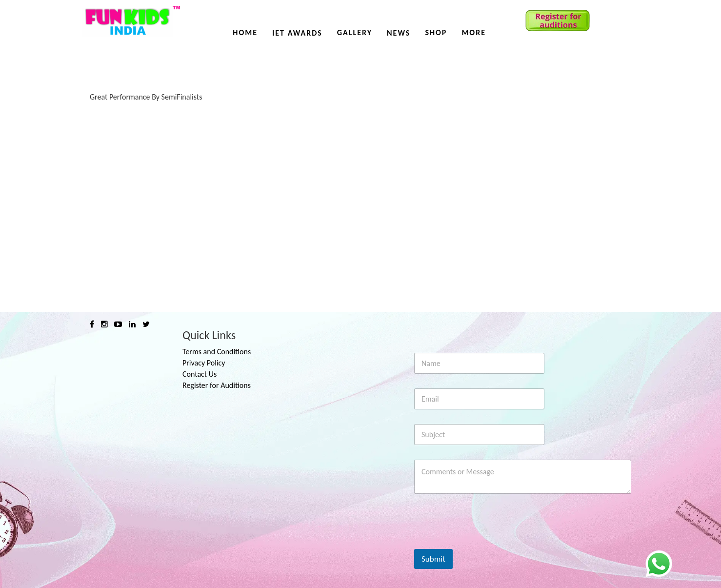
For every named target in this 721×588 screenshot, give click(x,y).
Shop (436, 32)
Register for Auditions (217, 385)
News (399, 33)
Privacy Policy (204, 363)
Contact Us (200, 374)
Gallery (355, 32)
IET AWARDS (297, 33)
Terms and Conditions (217, 352)
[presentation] (488, 543)
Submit (433, 559)
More (474, 32)
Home (245, 32)
